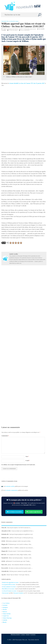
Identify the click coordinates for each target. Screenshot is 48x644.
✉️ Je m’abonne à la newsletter (15, 512)
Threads (5, 610)
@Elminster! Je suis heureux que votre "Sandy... (18, 561)
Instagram (5, 607)
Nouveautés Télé (5, 21)
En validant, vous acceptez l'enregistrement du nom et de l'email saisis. (18, 465)
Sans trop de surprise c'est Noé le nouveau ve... (19, 527)
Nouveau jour (5, 593)
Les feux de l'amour (14, 21)
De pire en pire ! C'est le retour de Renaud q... (20, 551)
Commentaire (5, 436)
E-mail (28, 461)
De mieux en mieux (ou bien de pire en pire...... (21, 568)
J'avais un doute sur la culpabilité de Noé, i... (23, 531)
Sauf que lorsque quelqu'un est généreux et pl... (21, 534)
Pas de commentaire (25, 30)
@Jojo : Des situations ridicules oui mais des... (20, 565)
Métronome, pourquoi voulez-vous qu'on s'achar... (19, 541)
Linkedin (5, 620)
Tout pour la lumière (18, 593)
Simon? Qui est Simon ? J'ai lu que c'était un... (18, 575)
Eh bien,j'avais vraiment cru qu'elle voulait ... (21, 571)
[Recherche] (40, 15)
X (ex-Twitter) (6, 603)
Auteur (28, 634)
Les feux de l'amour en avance (9, 591)
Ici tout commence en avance (9, 587)
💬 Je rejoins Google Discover (34, 512)
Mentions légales (15, 634)
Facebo (4, 605)
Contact (23, 634)
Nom (27, 456)
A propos (33, 634)
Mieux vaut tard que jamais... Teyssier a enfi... (21, 558)
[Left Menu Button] (2, 6)
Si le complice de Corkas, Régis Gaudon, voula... (19, 554)
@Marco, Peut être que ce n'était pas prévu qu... (22, 538)
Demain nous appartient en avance (10, 582)
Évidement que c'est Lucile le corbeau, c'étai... (20, 544)
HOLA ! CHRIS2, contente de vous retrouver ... (22, 548)
